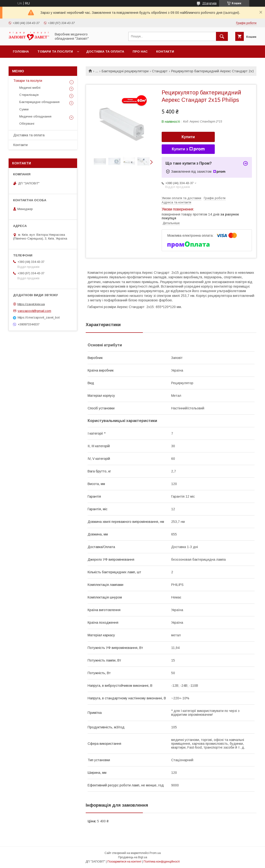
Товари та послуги (55, 51)
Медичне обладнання (35, 116)
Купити (188, 137)
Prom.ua (155, 853)
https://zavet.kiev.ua (31, 304)
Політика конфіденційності (162, 862)
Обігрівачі (27, 124)
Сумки (24, 109)
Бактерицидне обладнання (39, 102)
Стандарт (160, 71)
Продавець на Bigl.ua (133, 857)
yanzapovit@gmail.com (34, 311)
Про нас (140, 51)
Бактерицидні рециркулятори (125, 71)
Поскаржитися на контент (124, 862)
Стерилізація (29, 95)
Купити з (188, 149)
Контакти (165, 51)
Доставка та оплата (105, 51)
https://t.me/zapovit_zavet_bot (39, 317)
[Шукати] (222, 36)
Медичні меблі (30, 88)
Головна (21, 51)
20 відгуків (210, 3)
